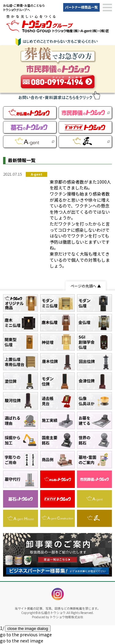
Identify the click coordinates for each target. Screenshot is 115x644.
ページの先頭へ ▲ (86, 286)
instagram (58, 594)
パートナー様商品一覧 (81, 7)
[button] (107, 8)
